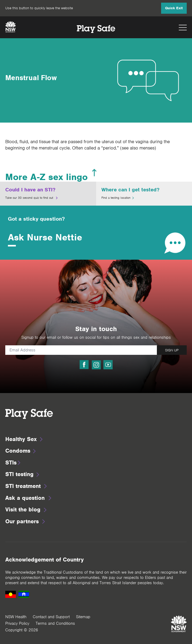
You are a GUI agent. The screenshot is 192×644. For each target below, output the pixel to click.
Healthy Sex (21, 439)
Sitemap (83, 617)
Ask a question (25, 498)
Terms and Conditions (55, 623)
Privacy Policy (17, 623)
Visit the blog (23, 509)
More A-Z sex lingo (46, 177)
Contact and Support (51, 617)
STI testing (19, 474)
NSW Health (16, 617)
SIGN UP (172, 350)
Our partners (22, 521)
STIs (11, 463)
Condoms (18, 451)
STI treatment (23, 486)
